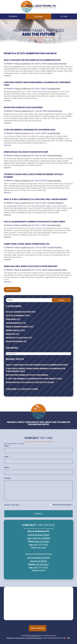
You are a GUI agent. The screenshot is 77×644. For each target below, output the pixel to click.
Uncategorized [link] (15, 341)
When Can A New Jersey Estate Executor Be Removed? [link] (31, 266)
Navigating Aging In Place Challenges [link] (23, 107)
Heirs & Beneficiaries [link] (17, 327)
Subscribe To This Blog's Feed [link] (22, 389)
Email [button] (40, 16)
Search (61, 300)
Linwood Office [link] (38, 570)
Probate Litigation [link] (56, 203)
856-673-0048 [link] (42, 541)
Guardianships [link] (54, 89)
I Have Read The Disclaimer (62, 505)
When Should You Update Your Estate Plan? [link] (26, 152)
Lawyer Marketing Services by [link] (57, 638)
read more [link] (7, 75)
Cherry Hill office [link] (38, 548)
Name (7, 446)
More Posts (12, 290)
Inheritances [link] (13, 330)
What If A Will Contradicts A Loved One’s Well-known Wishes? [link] (36, 199)
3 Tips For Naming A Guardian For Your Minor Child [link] (30, 130)
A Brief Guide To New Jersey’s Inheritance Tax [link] (27, 244)
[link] (38, 7)
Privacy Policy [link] (15, 505)
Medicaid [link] (11, 334)
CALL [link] (65, 16)
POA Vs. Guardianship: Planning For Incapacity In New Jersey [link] (35, 222)
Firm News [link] (12, 319)
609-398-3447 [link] (42, 564)
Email (7, 456)
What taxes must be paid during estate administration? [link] (32, 60)
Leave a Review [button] (38, 628)
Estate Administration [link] (57, 64)
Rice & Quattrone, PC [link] (25, 64)
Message (7, 478)
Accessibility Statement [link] (34, 638)
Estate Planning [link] (55, 111)
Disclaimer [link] (7, 505)
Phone (7, 467)
